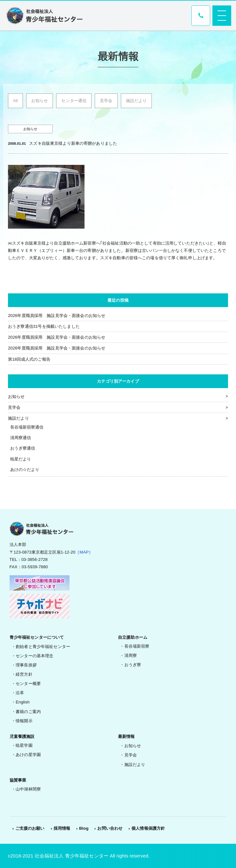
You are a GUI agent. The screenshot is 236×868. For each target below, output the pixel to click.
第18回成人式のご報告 (29, 359)
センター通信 (74, 101)
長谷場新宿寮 (137, 646)
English (23, 702)
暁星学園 (24, 745)
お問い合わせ (110, 828)
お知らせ (40, 101)
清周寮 (131, 655)
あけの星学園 (28, 755)
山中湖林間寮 (28, 789)
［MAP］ (84, 552)
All (15, 101)
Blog (84, 828)
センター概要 (28, 684)
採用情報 (62, 828)
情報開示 (24, 721)
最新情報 (126, 736)
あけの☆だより (25, 470)
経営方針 (24, 674)
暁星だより (21, 459)
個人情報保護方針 (148, 828)
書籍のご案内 (28, 712)
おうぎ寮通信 (23, 448)
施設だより (136, 101)
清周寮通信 (21, 438)
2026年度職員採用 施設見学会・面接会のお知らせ (57, 316)
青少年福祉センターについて (37, 637)
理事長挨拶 (26, 665)
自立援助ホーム (133, 637)
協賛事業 (18, 780)
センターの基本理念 (34, 656)
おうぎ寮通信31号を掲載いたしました (44, 326)
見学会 (106, 101)
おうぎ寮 (133, 665)
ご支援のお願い (30, 828)
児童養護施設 (22, 736)
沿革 (20, 693)
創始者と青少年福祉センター (43, 647)
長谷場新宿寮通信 (27, 427)
